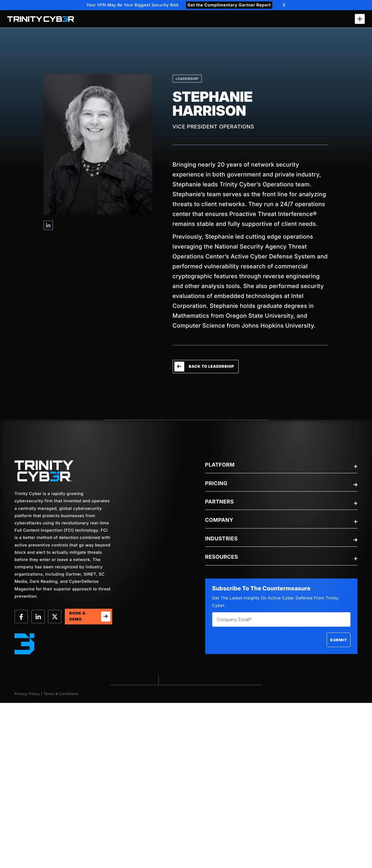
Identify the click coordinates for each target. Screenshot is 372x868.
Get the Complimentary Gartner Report (229, 5)
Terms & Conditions (61, 694)
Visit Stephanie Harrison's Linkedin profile (48, 225)
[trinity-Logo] (44, 471)
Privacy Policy (27, 694)
